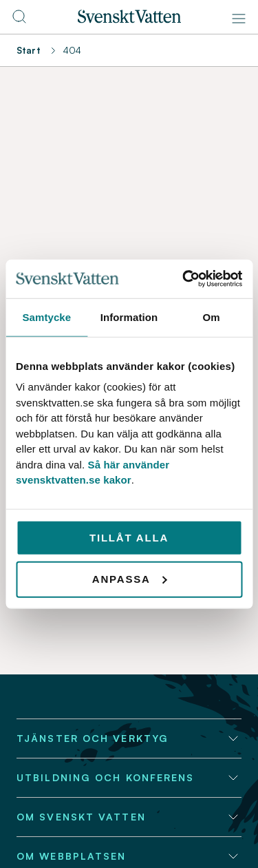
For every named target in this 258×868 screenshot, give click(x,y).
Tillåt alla (129, 537)
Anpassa (130, 579)
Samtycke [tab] (46, 317)
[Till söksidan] (19, 21)
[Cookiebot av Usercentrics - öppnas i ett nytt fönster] (184, 279)
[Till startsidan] (129, 19)
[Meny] (239, 19)
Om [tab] (212, 317)
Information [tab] (129, 317)
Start (29, 50)
